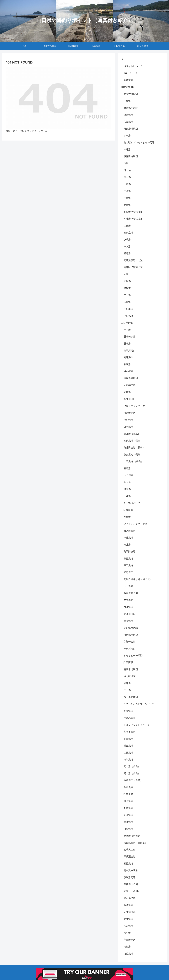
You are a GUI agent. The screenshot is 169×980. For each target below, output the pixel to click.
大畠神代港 (130, 385)
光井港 (127, 545)
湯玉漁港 (128, 746)
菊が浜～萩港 (131, 870)
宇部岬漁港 (130, 642)
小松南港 (128, 309)
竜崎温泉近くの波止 (134, 260)
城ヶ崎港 (128, 371)
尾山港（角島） (132, 773)
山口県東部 (127, 323)
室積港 (127, 517)
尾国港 (127, 489)
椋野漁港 (128, 115)
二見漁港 (128, 753)
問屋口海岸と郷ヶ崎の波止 (138, 579)
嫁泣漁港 (128, 905)
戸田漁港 (128, 565)
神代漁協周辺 (131, 378)
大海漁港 (128, 621)
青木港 (127, 330)
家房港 (127, 281)
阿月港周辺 (130, 413)
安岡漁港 (128, 711)
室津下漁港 (130, 732)
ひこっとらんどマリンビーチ (139, 704)
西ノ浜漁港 (130, 531)
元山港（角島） (132, 766)
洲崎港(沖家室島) (133, 212)
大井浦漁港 (130, 912)
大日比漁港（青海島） (135, 843)
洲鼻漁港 (128, 559)
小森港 (127, 496)
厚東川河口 (130, 649)
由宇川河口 (130, 351)
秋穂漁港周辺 (131, 635)
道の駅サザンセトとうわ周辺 (139, 143)
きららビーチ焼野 (133, 656)
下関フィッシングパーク (137, 725)
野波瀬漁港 (130, 857)
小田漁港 (128, 586)
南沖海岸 (128, 357)
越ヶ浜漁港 (130, 898)
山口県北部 (127, 794)
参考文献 (128, 80)
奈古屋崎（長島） (133, 455)
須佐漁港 (128, 954)
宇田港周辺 (130, 940)
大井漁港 (128, 919)
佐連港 (127, 226)
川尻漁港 (128, 829)
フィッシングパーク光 (135, 524)
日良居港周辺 (131, 129)
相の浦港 (128, 420)
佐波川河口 (130, 614)
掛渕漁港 (128, 801)
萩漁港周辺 (130, 877)
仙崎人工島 (130, 850)
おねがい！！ (131, 73)
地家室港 (128, 233)
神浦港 (127, 150)
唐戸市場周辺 (131, 669)
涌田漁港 (128, 739)
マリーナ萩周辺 (132, 891)
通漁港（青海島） (133, 836)
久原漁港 (128, 808)
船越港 (127, 253)
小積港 (127, 198)
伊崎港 (127, 240)
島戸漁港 (128, 787)
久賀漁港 (128, 122)
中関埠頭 (128, 600)
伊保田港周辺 (131, 156)
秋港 (126, 274)
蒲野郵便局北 (131, 108)
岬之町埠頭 (130, 676)
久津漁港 (128, 815)
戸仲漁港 (128, 538)
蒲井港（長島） (132, 434)
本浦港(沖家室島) (133, 219)
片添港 (127, 191)
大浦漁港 (128, 822)
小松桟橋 (128, 316)
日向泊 (127, 170)
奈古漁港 (128, 926)
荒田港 (127, 690)
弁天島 (127, 482)
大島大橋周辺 (131, 94)
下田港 (127, 136)
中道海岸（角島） (133, 780)
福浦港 (127, 683)
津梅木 (127, 288)
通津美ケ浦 (130, 337)
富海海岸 (128, 572)
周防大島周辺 (128, 87)
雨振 (126, 163)
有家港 (127, 364)
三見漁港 (128, 864)
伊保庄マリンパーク (134, 406)
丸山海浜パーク (132, 503)
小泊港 (127, 184)
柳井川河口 (130, 399)
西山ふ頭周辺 (131, 697)
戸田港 (127, 295)
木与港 (127, 933)
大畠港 (127, 392)
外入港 (127, 247)
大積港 (127, 205)
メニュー (126, 59)
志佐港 (127, 302)
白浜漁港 (128, 427)
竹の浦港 (128, 475)
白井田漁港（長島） (134, 448)
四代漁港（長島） (133, 441)
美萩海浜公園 (131, 884)
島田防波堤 (130, 552)
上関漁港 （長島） (133, 461)
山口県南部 (127, 510)
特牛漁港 (128, 760)
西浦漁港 (128, 607)
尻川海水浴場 (131, 628)
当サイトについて (133, 66)
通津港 (127, 344)
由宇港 (127, 177)
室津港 (127, 468)
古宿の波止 (130, 718)
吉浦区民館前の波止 (134, 267)
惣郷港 (127, 947)
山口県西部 (127, 662)
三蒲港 (127, 101)
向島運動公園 (131, 593)
